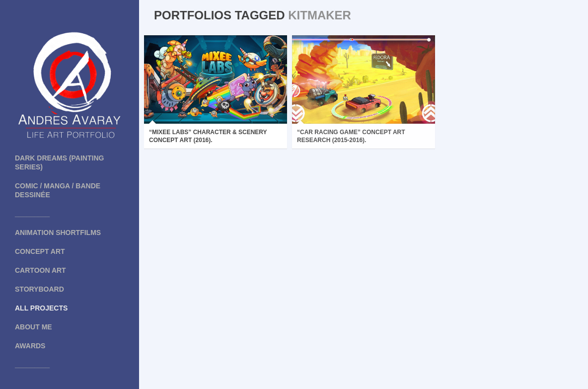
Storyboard (39, 289)
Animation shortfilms (58, 233)
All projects (41, 308)
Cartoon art (40, 270)
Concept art (40, 251)
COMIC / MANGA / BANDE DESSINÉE (58, 190)
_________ (32, 214)
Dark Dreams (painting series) (59, 162)
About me (34, 327)
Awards (30, 346)
